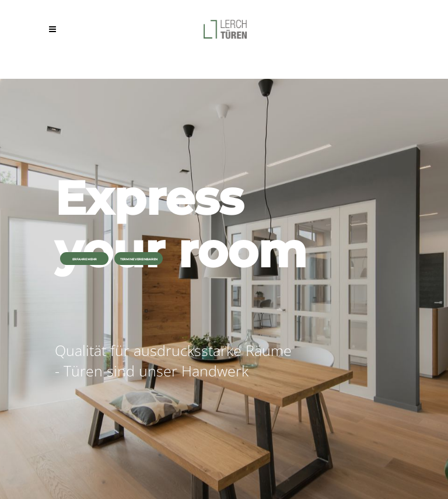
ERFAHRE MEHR (85, 259)
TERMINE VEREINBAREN (139, 259)
